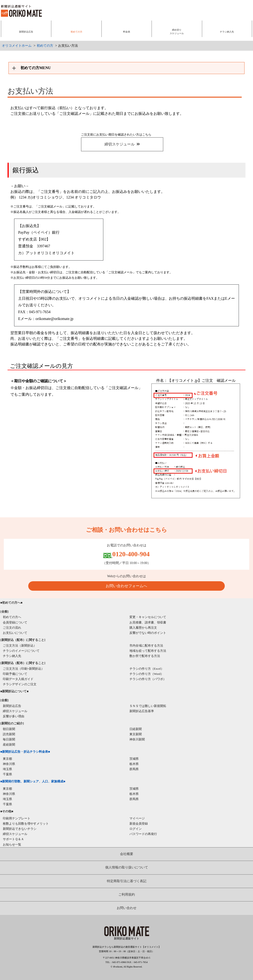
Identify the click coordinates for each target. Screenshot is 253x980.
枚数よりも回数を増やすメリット (26, 824)
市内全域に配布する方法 (146, 646)
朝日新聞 (9, 729)
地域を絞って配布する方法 (148, 651)
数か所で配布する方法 (145, 656)
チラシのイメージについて (21, 651)
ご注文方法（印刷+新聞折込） (24, 669)
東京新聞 (136, 734)
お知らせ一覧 (12, 845)
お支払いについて (15, 633)
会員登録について (15, 622)
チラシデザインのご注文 (20, 684)
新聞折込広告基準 (142, 711)
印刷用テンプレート (17, 818)
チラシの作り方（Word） (147, 674)
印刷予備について (15, 674)
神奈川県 (9, 764)
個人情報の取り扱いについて (127, 867)
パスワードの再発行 (143, 834)
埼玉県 (7, 769)
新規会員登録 (139, 824)
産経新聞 (9, 745)
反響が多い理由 (14, 716)
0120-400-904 (131, 554)
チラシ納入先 (12, 656)
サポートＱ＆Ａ (13, 839)
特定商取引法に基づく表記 (127, 881)
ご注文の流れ (12, 628)
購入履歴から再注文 (143, 628)
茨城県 (134, 759)
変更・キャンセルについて (148, 617)
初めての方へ (12, 617)
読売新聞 (9, 734)
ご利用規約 (127, 895)
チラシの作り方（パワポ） (148, 679)
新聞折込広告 (12, 706)
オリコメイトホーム (17, 46)
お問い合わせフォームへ (126, 586)
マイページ (137, 818)
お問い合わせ (127, 908)
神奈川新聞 (137, 739)
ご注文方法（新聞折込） (20, 646)
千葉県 (7, 774)
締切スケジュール (122, 144)
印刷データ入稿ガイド (18, 679)
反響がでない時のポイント (148, 633)
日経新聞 (136, 729)
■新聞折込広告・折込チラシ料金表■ (25, 752)
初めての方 (45, 46)
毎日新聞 (9, 739)
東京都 (7, 759)
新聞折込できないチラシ (20, 829)
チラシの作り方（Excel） (147, 669)
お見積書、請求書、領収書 (148, 622)
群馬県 (134, 769)
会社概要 (127, 854)
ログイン (136, 829)
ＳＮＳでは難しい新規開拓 (148, 706)
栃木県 (134, 764)
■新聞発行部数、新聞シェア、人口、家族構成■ (33, 781)
